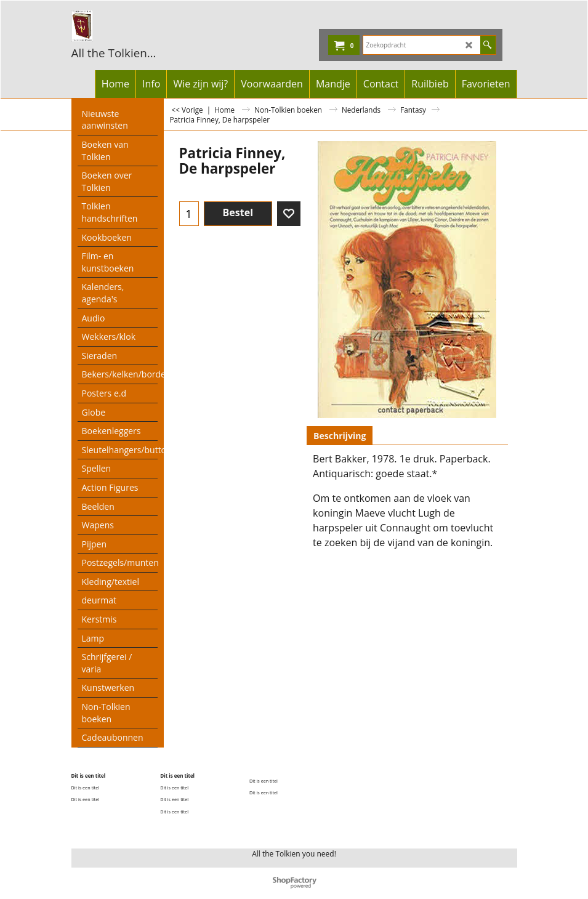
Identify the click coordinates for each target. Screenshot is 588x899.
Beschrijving (340, 436)
